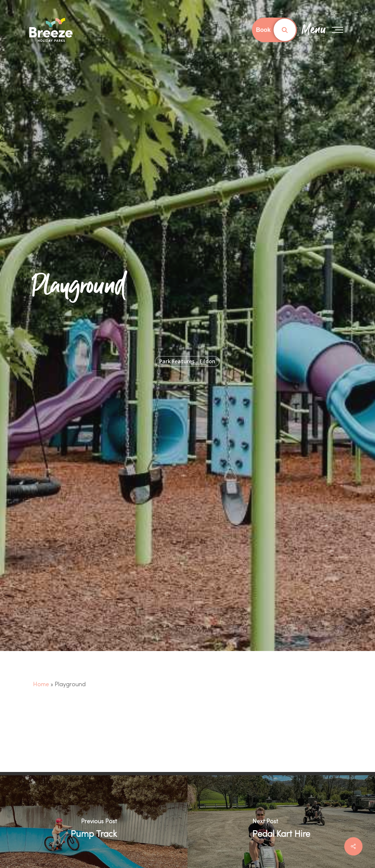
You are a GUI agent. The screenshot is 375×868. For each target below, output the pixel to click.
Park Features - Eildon (187, 361)
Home (41, 685)
